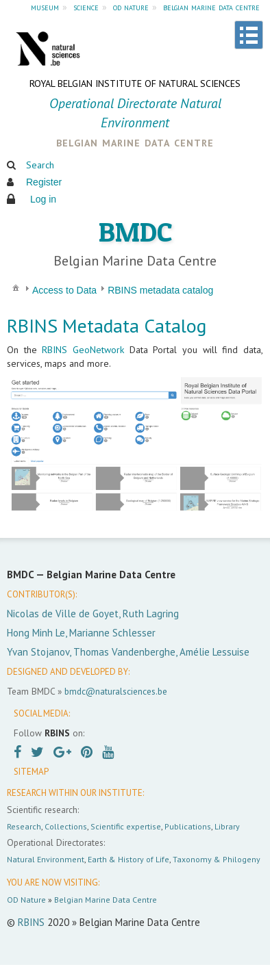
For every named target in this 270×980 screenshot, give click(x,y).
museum (45, 7)
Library (227, 826)
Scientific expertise (126, 826)
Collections (66, 826)
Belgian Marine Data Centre (106, 900)
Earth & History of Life (128, 859)
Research (24, 826)
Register (44, 182)
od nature (131, 7)
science (86, 7)
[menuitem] (16, 287)
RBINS (31, 922)
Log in (43, 199)
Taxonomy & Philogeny (217, 859)
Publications (188, 826)
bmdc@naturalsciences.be (116, 691)
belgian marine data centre (211, 7)
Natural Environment (46, 859)
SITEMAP (31, 772)
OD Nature (26, 900)
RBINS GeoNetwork (83, 350)
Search (40, 165)
